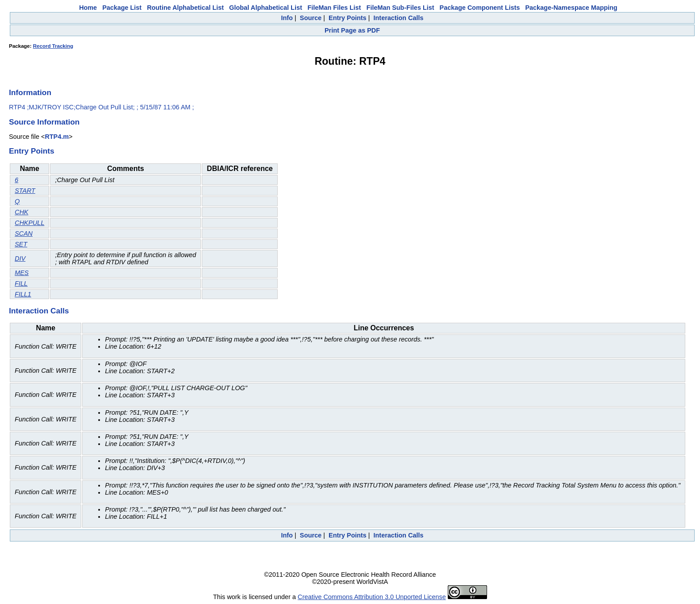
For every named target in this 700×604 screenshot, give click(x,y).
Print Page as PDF (352, 30)
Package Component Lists (480, 8)
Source (311, 18)
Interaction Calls (399, 18)
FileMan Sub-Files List (400, 8)
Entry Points (348, 18)
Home (88, 8)
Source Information (44, 122)
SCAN (24, 233)
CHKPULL (29, 223)
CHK (21, 212)
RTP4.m (57, 137)
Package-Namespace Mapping (571, 8)
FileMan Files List (334, 8)
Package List (122, 8)
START (25, 191)
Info (287, 18)
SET (21, 244)
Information (30, 92)
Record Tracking (53, 46)
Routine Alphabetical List (185, 8)
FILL (21, 283)
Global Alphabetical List (265, 8)
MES (22, 273)
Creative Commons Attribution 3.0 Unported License (372, 597)
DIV (20, 258)
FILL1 (23, 294)
